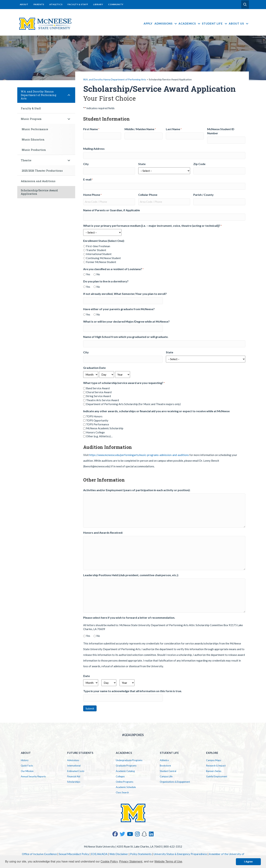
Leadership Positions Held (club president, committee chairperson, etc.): (131, 575)
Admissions (166, 24)
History (25, 760)
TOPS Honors (94, 416)
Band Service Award (98, 388)
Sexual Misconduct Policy (74, 854)
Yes (88, 274)
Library (98, 4)
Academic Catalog (125, 771)
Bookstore (165, 766)
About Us (239, 24)
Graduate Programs (126, 766)
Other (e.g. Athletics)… (99, 436)
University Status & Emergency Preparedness (180, 854)
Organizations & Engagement (175, 782)
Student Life (215, 24)
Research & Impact (216, 766)
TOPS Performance (98, 424)
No (98, 274)
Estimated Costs (76, 771)
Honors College (95, 432)
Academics (190, 24)
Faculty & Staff (78, 4)
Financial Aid (74, 776)
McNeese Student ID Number (221, 131)
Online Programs (125, 782)
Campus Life (166, 776)
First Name (91, 129)
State (142, 164)
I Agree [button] (248, 862)
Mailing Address (94, 149)
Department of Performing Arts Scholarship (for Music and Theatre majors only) (133, 404)
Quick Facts (27, 766)
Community (116, 4)
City (86, 164)
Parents (39, 4)
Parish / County (203, 195)
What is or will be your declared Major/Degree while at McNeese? (126, 321)
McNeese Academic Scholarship (105, 428)
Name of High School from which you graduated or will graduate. (126, 337)
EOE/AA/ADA (99, 854)
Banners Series (214, 771)
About (24, 4)
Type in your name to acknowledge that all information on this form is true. (133, 691)
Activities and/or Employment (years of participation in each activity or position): (137, 490)
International (74, 766)
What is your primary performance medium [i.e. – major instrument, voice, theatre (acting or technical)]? (153, 226)
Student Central (168, 771)
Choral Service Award (99, 392)
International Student (99, 254)
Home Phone (92, 195)
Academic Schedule (126, 787)
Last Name (174, 129)
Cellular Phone (148, 195)
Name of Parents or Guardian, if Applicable (112, 210)
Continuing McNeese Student (103, 258)
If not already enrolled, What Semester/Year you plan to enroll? (125, 294)
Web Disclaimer (119, 854)
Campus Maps (214, 760)
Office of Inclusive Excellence (39, 854)
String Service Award (98, 396)
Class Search (122, 792)
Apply (148, 23)
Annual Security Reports (33, 776)
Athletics (56, 4)
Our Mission (27, 771)
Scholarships (74, 782)
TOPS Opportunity (97, 420)
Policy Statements (141, 854)
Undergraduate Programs (129, 760)
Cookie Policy (109, 862)
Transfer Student (96, 250)
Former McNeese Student (101, 262)
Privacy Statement (131, 862)
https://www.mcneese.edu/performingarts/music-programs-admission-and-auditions (139, 455)
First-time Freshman (98, 246)
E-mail (88, 180)
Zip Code (199, 164)
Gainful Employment (217, 776)
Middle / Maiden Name (140, 129)
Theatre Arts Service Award (102, 400)
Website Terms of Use (168, 862)
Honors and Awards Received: (103, 533)
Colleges (120, 776)
